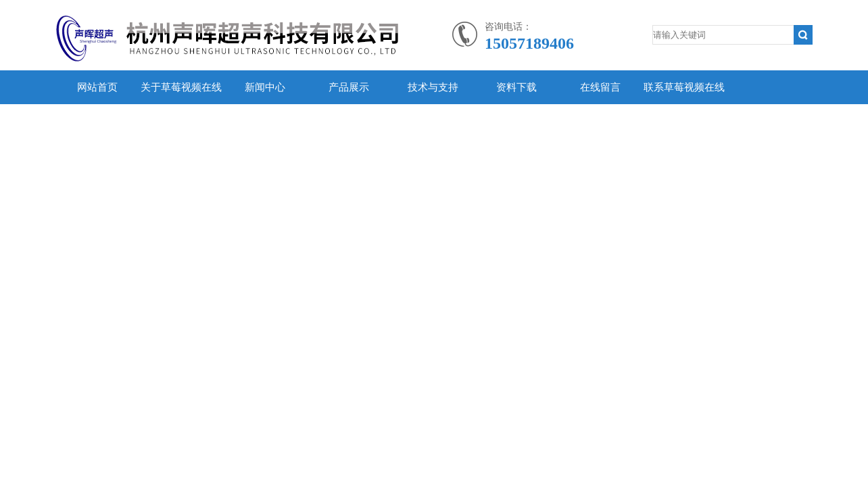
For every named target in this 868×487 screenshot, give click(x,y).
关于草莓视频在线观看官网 (181, 104)
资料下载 (516, 87)
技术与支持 (433, 87)
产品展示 (349, 87)
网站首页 (97, 87)
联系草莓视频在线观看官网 (684, 104)
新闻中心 (265, 87)
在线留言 (600, 87)
